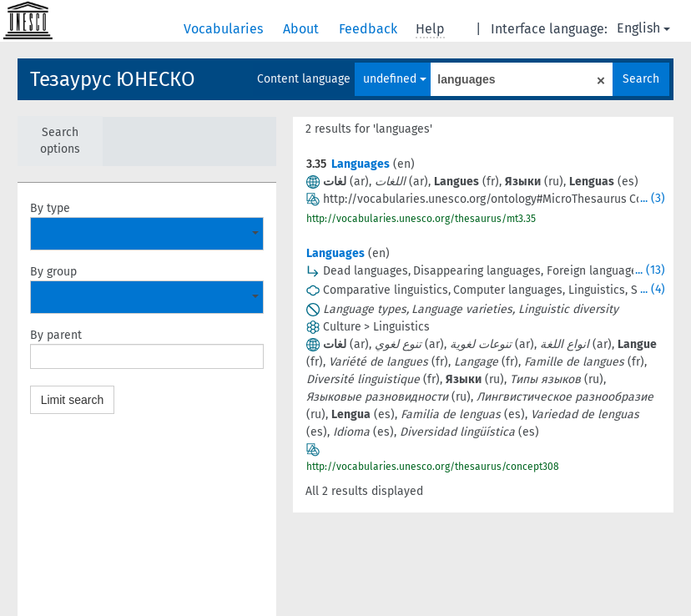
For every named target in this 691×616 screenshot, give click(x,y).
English (643, 28)
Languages (361, 164)
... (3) (653, 198)
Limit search (72, 400)
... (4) (653, 289)
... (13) (650, 270)
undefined (395, 79)
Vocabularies (225, 29)
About (303, 29)
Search (641, 79)
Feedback (370, 29)
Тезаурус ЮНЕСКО (113, 79)
